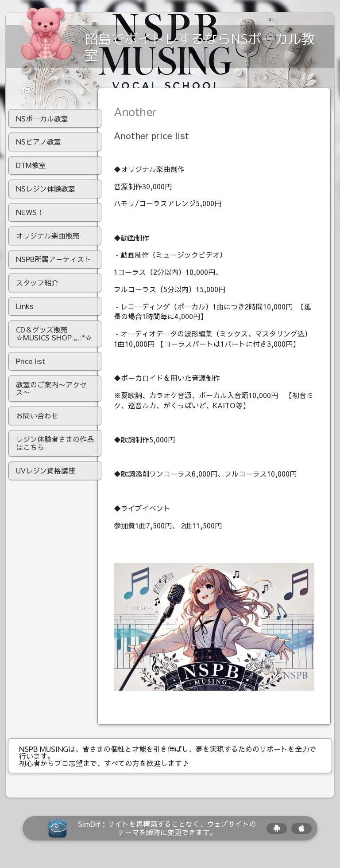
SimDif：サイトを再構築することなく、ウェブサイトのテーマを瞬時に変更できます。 (167, 834)
